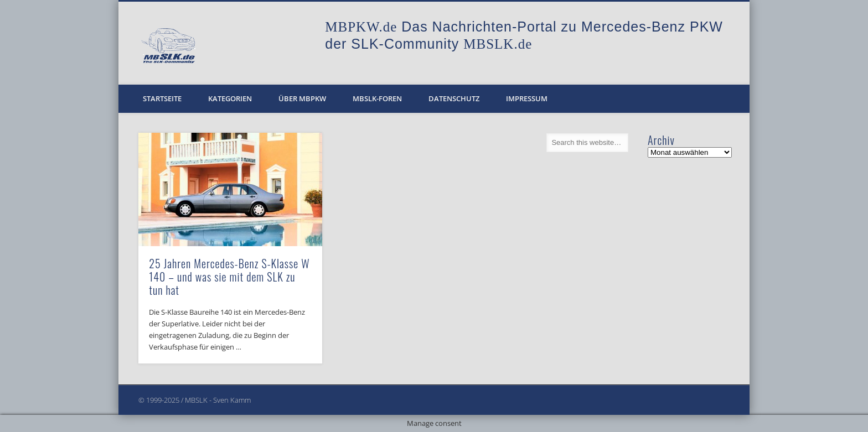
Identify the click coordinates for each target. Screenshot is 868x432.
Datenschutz (454, 98)
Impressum (527, 98)
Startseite (162, 98)
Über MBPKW (302, 98)
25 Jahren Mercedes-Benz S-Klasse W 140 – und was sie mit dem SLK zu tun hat (229, 277)
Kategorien (230, 98)
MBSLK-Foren (377, 98)
